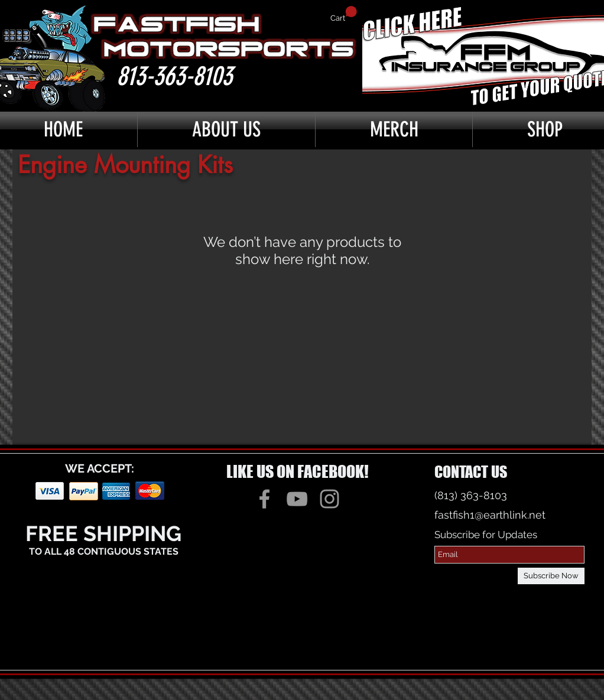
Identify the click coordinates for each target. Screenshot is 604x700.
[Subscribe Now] (551, 576)
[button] (344, 14)
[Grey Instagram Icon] (329, 499)
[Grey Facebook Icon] (264, 499)
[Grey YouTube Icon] (297, 499)
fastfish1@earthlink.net (490, 515)
